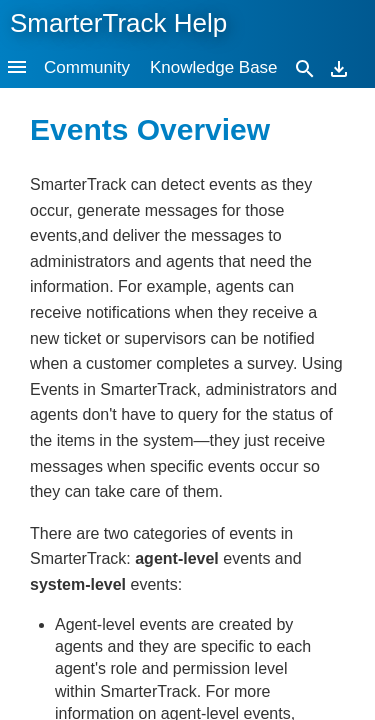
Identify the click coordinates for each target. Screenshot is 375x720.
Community (87, 67)
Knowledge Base (214, 67)
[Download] (339, 67)
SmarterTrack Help (118, 23)
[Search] (305, 67)
